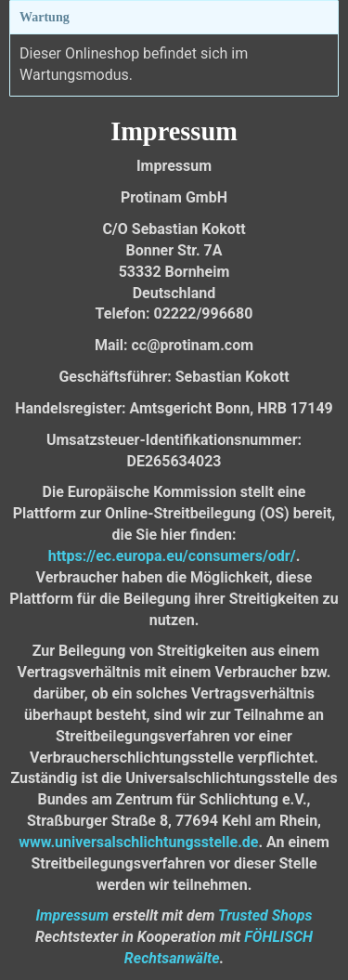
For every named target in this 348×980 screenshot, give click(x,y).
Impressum (72, 915)
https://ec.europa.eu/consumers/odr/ (172, 556)
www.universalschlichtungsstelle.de (138, 842)
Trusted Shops (265, 915)
